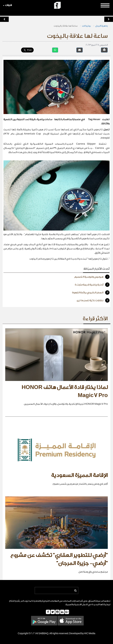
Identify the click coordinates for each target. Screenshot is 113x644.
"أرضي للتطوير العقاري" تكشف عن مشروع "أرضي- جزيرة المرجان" (59, 559)
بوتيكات (86, 26)
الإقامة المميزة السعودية (79, 475)
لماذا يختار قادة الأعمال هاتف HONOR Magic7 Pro (65, 391)
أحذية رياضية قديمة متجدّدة (92, 285)
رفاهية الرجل (101, 26)
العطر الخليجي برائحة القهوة (91, 293)
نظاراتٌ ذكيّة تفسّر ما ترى (93, 300)
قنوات (7, 5)
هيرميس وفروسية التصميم (92, 277)
